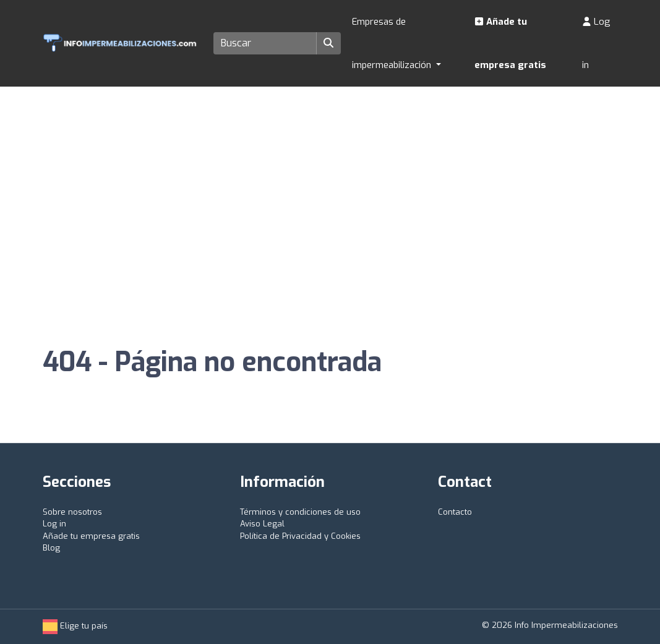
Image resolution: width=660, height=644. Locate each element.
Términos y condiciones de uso (300, 512)
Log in (596, 43)
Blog (51, 548)
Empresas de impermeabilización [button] (393, 43)
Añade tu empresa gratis (510, 43)
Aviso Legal (262, 524)
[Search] (265, 43)
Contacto (455, 512)
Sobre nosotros (72, 512)
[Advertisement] (330, 179)
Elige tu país (75, 626)
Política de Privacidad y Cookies (300, 536)
